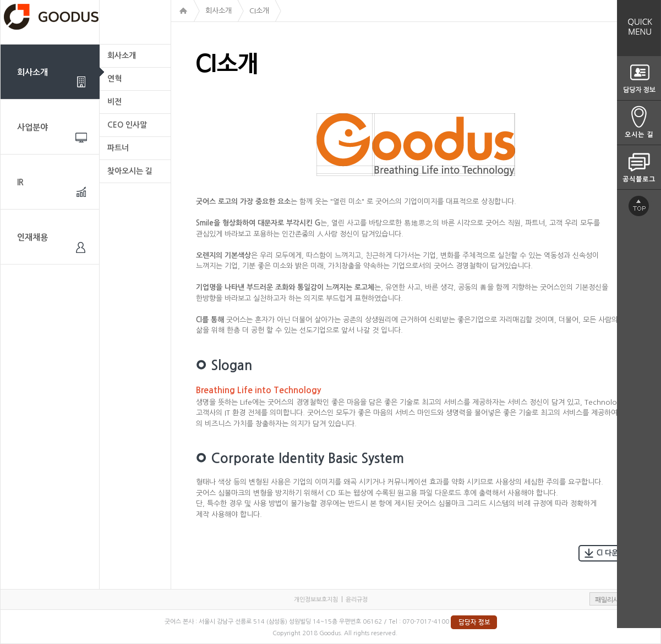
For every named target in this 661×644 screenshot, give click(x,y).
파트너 (118, 148)
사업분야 (32, 127)
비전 (114, 102)
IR (20, 182)
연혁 (114, 79)
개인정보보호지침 (316, 600)
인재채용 (32, 237)
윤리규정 (357, 600)
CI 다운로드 (608, 553)
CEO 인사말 (127, 125)
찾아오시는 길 (130, 171)
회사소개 (32, 72)
